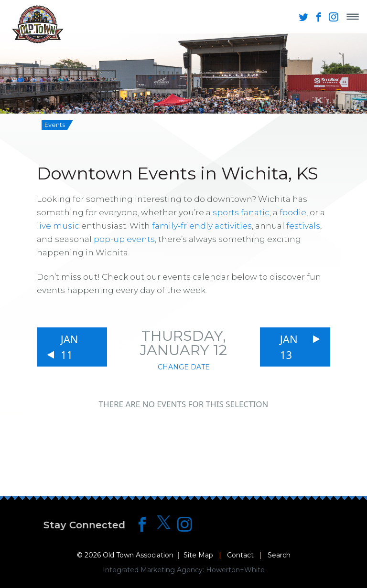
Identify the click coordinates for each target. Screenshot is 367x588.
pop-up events (124, 239)
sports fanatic (241, 212)
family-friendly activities (202, 226)
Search (279, 555)
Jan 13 (289, 347)
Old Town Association (138, 555)
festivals (303, 226)
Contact (240, 555)
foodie (293, 212)
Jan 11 (70, 347)
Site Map (198, 555)
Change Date (184, 367)
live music (58, 226)
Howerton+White (235, 570)
